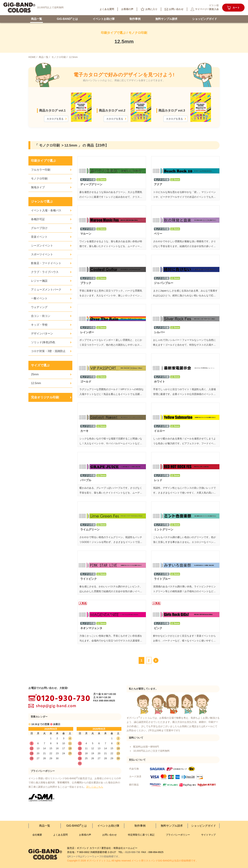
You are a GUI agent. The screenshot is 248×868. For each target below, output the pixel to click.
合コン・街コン (41, 316)
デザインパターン (42, 333)
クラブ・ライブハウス (45, 272)
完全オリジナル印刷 (45, 397)
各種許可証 (38, 219)
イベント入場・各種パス (46, 210)
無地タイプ (38, 187)
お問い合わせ (110, 835)
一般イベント (39, 298)
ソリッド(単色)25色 (43, 342)
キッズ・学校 (39, 325)
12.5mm (36, 383)
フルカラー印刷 (41, 170)
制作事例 (135, 19)
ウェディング (39, 307)
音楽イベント (39, 237)
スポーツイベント (42, 254)
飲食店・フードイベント (46, 263)
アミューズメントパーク (46, 290)
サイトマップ (208, 835)
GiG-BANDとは (67, 19)
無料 (166, 19)
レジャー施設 (39, 281)
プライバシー (178, 835)
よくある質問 (60, 835)
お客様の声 (85, 835)
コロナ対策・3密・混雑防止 (48, 351)
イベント (104, 19)
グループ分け (39, 228)
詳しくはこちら (95, 787)
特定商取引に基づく (141, 835)
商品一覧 (37, 19)
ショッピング (205, 19)
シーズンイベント (42, 246)
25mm (35, 374)
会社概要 (37, 835)
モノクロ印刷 (39, 179)
